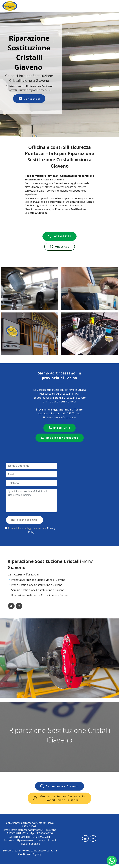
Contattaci (29, 99)
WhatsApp (60, 247)
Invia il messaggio (25, 520)
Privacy (24, 844)
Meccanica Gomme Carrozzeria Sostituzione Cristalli (59, 798)
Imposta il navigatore (60, 438)
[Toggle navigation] (114, 6)
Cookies (35, 844)
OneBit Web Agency (30, 854)
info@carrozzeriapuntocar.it (27, 830)
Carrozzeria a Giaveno (59, 786)
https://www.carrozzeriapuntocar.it (36, 840)
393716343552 (44, 833)
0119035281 (59, 236)
